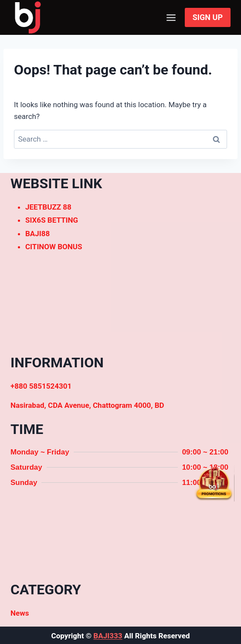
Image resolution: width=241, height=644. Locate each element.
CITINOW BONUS (54, 247)
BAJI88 (37, 234)
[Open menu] (171, 17)
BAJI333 (108, 636)
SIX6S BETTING (52, 220)
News (20, 613)
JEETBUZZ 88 (48, 207)
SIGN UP (208, 17)
